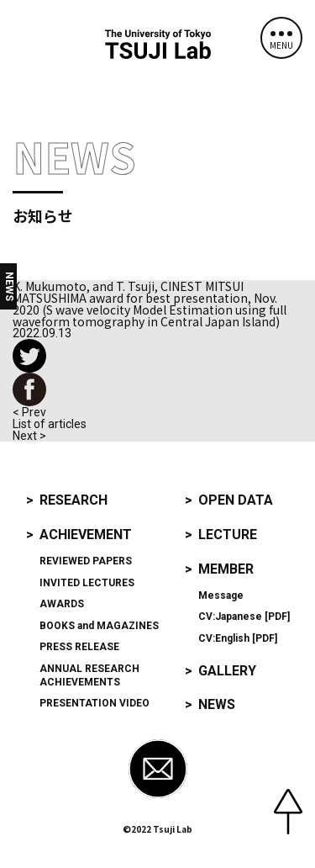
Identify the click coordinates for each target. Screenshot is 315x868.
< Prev (29, 412)
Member (226, 569)
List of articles (50, 424)
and (99, 626)
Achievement (86, 535)
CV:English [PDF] (238, 638)
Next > (29, 436)
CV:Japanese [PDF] (244, 617)
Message (221, 595)
